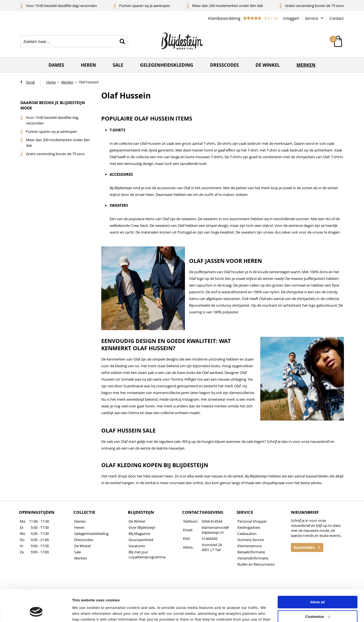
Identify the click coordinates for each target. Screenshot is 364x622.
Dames (56, 65)
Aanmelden (304, 547)
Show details (84, 612)
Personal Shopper (252, 521)
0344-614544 (212, 521)
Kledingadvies (249, 527)
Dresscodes (224, 65)
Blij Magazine (139, 534)
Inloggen (291, 18)
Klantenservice (250, 546)
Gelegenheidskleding (167, 65)
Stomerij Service (251, 540)
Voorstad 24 (212, 545)
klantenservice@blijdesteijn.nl (215, 530)
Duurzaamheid (141, 540)
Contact (337, 18)
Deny (317, 604)
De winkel (268, 65)
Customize (318, 589)
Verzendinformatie (253, 558)
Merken (306, 65)
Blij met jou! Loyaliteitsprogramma (147, 554)
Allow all (317, 575)
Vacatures (137, 546)
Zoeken (122, 41)
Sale (118, 65)
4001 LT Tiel (211, 550)
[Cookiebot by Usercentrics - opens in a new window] (36, 612)
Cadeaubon (247, 534)
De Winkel (82, 546)
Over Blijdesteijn (142, 527)
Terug (30, 82)
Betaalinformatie (251, 552)
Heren (88, 65)
